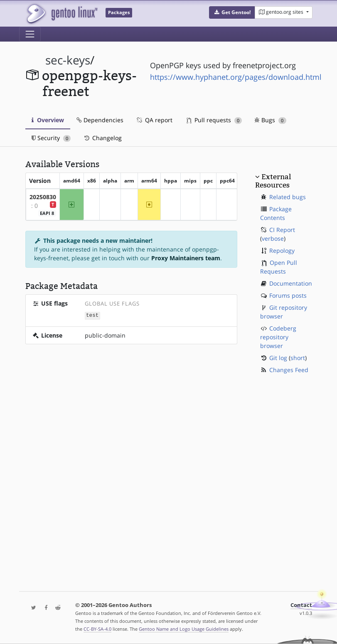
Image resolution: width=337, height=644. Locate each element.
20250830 (43, 197)
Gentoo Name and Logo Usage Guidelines (184, 629)
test (92, 315)
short (298, 358)
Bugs (270, 120)
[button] (232, 12)
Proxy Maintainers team (186, 258)
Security (51, 138)
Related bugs (288, 197)
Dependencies (100, 120)
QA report (154, 120)
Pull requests (214, 120)
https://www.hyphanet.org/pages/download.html (236, 77)
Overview (48, 120)
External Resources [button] (273, 181)
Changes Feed (289, 370)
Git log (278, 358)
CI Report (282, 230)
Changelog (102, 138)
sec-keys (68, 60)
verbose (273, 238)
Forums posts (288, 295)
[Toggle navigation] (30, 34)
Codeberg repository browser (278, 337)
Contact (301, 605)
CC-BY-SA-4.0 (97, 629)
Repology (282, 250)
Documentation (291, 283)
